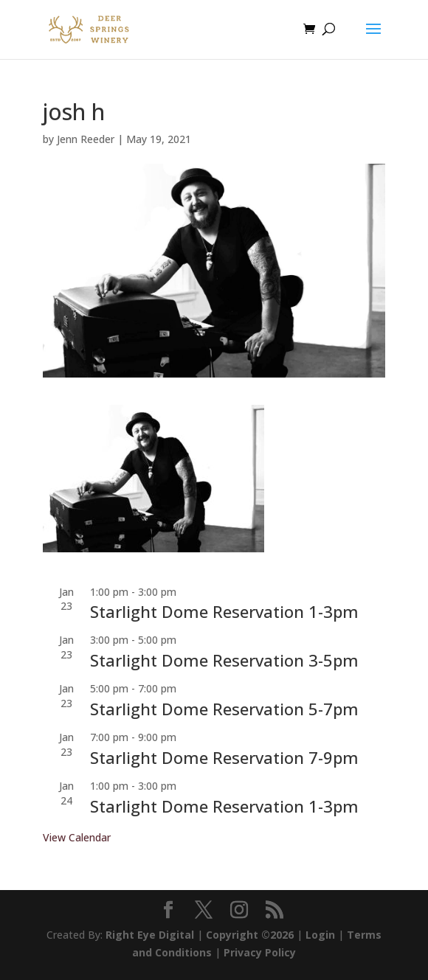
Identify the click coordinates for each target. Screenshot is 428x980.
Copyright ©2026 (250, 935)
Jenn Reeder (86, 139)
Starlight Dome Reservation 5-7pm (224, 709)
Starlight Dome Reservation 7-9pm (224, 757)
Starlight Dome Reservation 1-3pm (224, 611)
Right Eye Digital (150, 935)
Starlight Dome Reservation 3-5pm (224, 660)
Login (320, 935)
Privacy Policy (260, 952)
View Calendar (77, 837)
